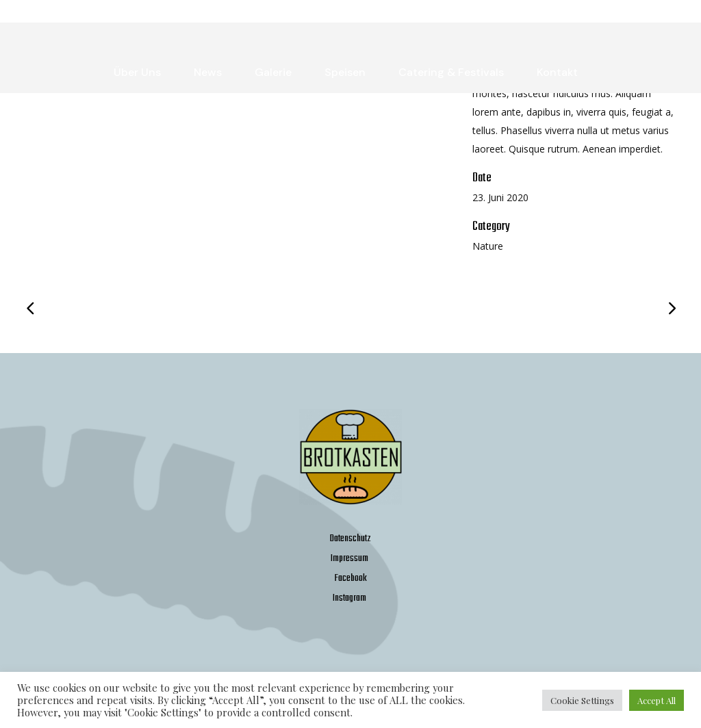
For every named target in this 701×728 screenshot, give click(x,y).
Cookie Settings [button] (582, 700)
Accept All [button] (657, 700)
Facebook (351, 578)
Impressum (349, 559)
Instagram (349, 598)
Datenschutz (350, 539)
